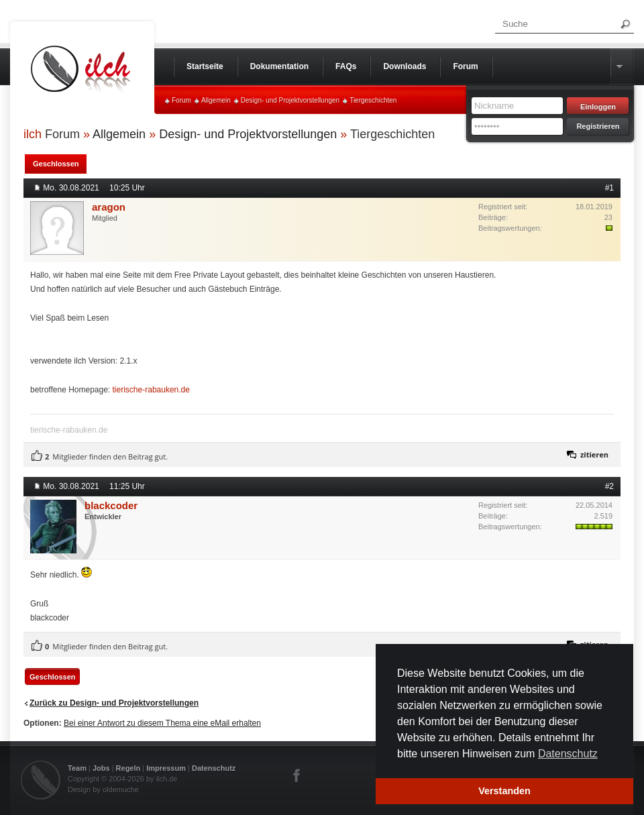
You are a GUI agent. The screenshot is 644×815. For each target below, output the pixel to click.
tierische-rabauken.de (151, 390)
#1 (609, 188)
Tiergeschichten (373, 100)
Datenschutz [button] (568, 754)
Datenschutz (214, 768)
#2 (609, 486)
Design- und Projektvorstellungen (290, 100)
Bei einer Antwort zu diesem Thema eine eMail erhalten (162, 723)
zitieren (594, 454)
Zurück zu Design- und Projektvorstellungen (114, 703)
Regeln (128, 768)
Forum (181, 100)
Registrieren (598, 126)
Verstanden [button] (504, 791)
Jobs (101, 768)
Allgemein (216, 100)
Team (77, 768)
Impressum (166, 768)
